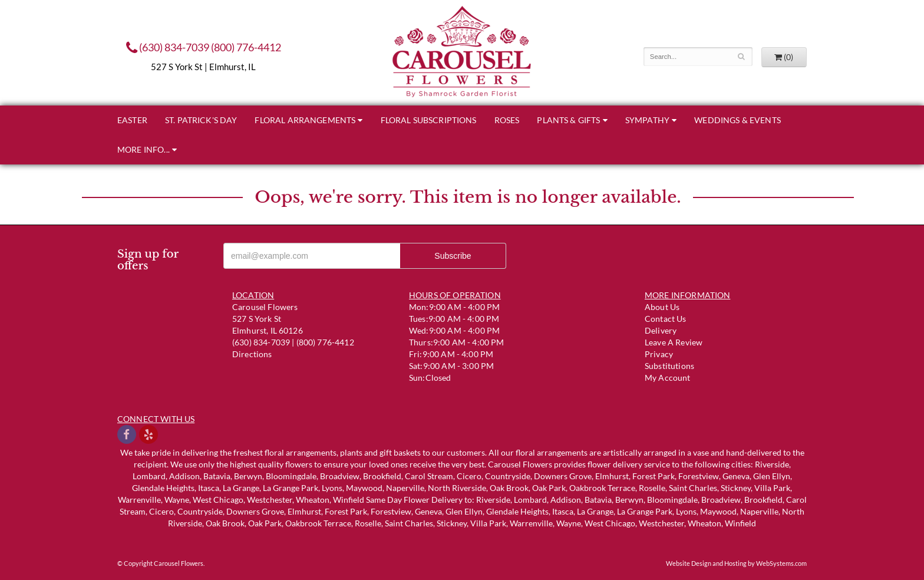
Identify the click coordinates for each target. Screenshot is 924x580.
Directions (252, 354)
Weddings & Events (737, 120)
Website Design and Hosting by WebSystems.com (736, 563)
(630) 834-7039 (168, 47)
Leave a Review (674, 342)
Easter (132, 120)
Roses (507, 120)
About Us (662, 307)
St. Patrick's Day (201, 120)
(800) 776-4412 (246, 47)
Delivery (661, 330)
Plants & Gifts (568, 120)
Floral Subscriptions (429, 120)
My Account (668, 378)
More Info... (143, 149)
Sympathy (647, 120)
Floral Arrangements (305, 120)
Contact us (666, 319)
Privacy (659, 354)
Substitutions (669, 366)
